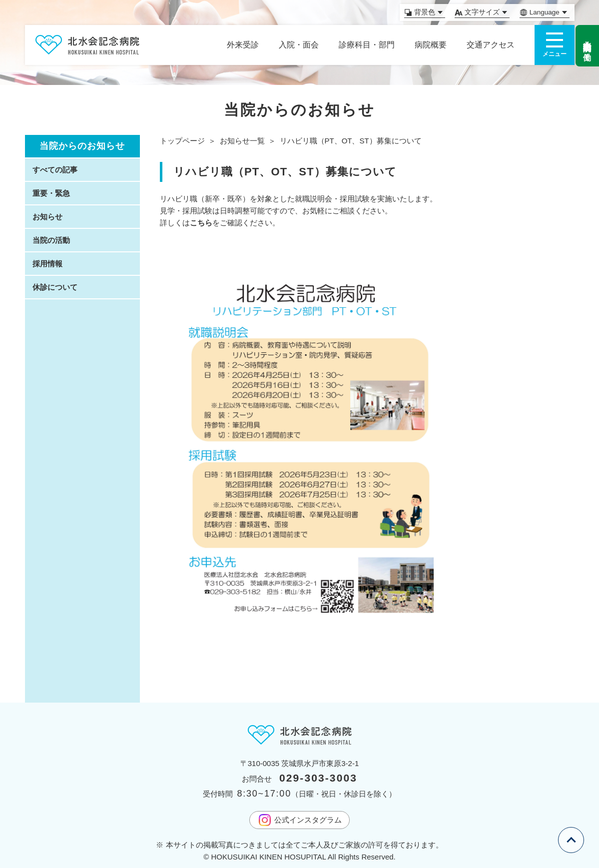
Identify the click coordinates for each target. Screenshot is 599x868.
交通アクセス (491, 45)
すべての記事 (55, 170)
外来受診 (243, 45)
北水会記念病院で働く (587, 46)
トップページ (182, 141)
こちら (201, 223)
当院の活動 (51, 240)
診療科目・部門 (367, 45)
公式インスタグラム (299, 820)
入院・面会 (299, 45)
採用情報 (47, 264)
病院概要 (431, 45)
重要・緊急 (51, 193)
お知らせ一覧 (242, 141)
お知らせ (47, 217)
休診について (55, 287)
